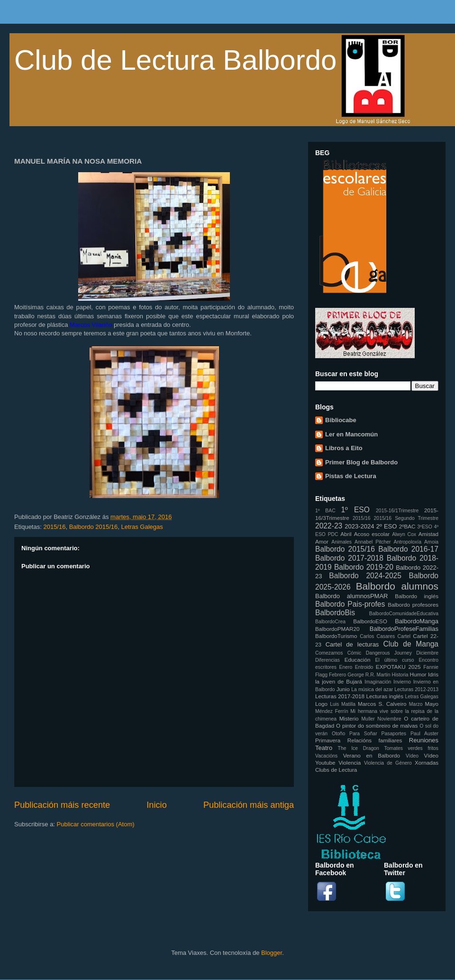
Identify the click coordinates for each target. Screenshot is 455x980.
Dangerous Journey (389, 653)
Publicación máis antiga (249, 805)
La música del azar (372, 689)
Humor (418, 674)
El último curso (395, 660)
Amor (322, 541)
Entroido (364, 667)
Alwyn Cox (404, 534)
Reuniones (424, 740)
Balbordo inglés (417, 596)
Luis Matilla (343, 704)
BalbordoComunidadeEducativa (404, 614)
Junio (343, 689)
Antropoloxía (408, 542)
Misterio (349, 718)
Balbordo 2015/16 (94, 527)
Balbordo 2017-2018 (349, 558)
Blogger (272, 953)
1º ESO (355, 510)
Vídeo (412, 756)
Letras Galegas (142, 527)
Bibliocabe (341, 420)
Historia (400, 675)
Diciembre (427, 653)
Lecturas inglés (385, 696)
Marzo (416, 704)
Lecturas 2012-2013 (416, 689)
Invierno (402, 682)
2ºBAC (407, 526)
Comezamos (329, 653)
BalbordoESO (370, 621)
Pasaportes (394, 734)
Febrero (337, 675)
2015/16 (54, 527)
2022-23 (329, 526)
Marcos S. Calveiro (382, 704)
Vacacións (326, 756)
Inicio (156, 805)
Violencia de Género (388, 763)
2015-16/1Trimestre (397, 511)
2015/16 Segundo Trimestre (406, 518)
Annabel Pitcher (373, 542)
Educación (358, 660)
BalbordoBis (335, 613)
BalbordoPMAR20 (337, 629)
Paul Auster (424, 734)
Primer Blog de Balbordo (361, 462)
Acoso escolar (372, 534)
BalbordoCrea (330, 622)
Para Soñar (363, 734)
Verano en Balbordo (372, 755)
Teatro (324, 748)
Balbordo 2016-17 (408, 549)
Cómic (354, 653)
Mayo (432, 704)
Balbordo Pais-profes (350, 604)
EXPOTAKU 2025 (398, 667)
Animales (341, 542)
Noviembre (389, 719)
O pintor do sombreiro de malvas (377, 726)
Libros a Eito (344, 448)
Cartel (404, 636)
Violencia (350, 763)
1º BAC (325, 511)
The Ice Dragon (359, 748)
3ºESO (425, 527)
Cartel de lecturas (352, 644)
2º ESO (387, 526)
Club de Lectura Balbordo (175, 60)
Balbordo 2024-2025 (365, 576)
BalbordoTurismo (336, 636)
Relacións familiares (375, 740)
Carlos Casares (377, 636)
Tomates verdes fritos (411, 748)
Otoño (338, 734)
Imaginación (378, 682)
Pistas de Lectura (351, 476)
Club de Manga (411, 644)
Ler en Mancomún (351, 434)
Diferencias (328, 660)
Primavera (328, 740)
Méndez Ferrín (332, 711)
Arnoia (431, 542)
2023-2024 (359, 526)
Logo (321, 704)
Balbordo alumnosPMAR (352, 596)
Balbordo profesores (413, 605)
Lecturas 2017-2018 (340, 696)
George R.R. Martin (369, 675)
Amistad (428, 534)
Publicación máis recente (62, 805)
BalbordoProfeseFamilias (404, 629)
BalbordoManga (417, 621)
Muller (368, 719)
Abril (346, 534)
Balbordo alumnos (397, 586)
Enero (346, 667)
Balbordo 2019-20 (364, 567)
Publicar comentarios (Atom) (96, 824)
